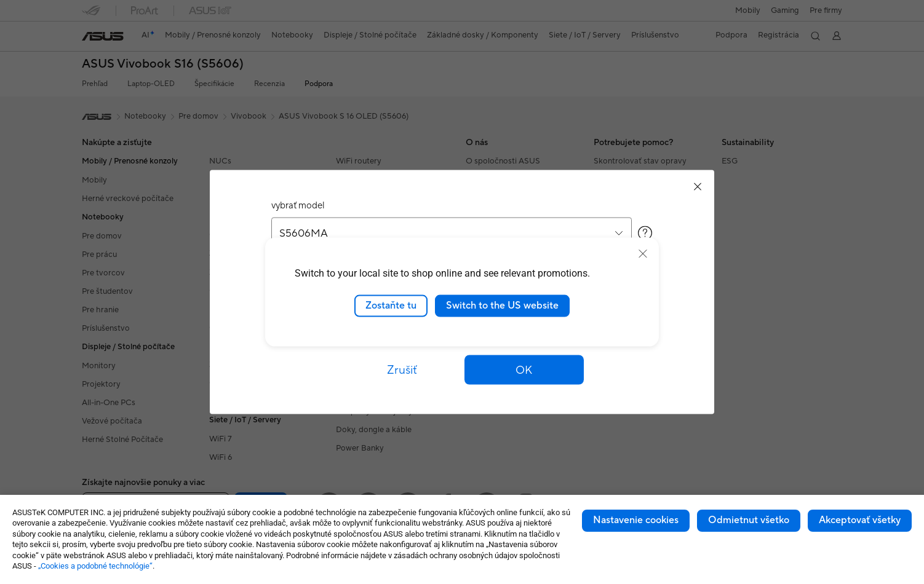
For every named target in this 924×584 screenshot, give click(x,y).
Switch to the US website (502, 306)
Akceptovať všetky (860, 520)
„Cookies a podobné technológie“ (95, 566)
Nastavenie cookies (636, 520)
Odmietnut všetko (749, 520)
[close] (643, 254)
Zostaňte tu (391, 306)
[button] (524, 370)
